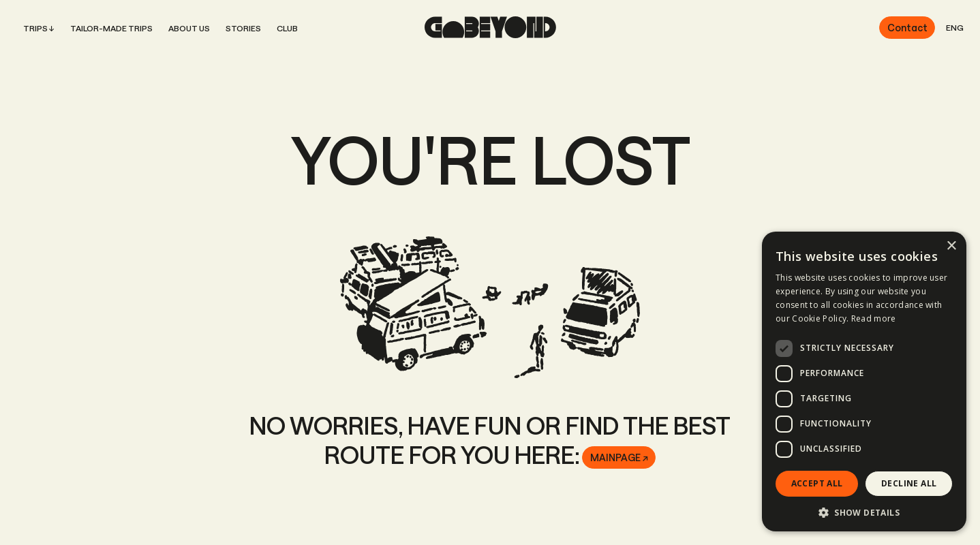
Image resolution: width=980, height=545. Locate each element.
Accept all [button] (817, 483)
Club (287, 28)
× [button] (951, 246)
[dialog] (864, 381)
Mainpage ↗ (619, 457)
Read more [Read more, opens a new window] (874, 318)
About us (189, 28)
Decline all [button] (909, 483)
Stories (243, 28)
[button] (864, 512)
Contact (907, 28)
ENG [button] (955, 27)
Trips (35, 28)
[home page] (490, 27)
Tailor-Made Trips (111, 28)
